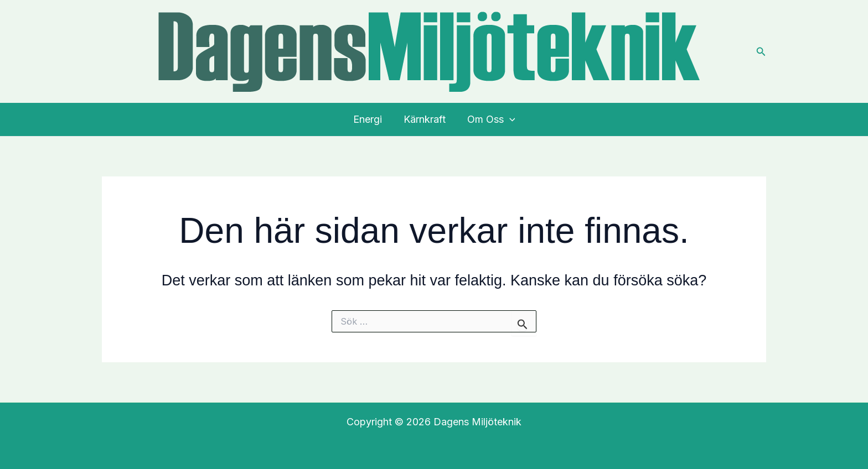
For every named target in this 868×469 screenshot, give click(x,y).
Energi (369, 119)
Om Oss (490, 120)
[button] (761, 52)
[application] (508, 120)
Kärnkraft (425, 119)
